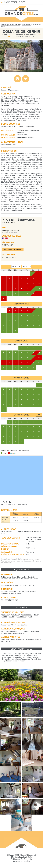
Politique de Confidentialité (21, 859)
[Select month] (16, 267)
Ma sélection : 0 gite (14, 2)
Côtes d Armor (26, 25)
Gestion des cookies (21, 861)
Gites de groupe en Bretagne (11, 25)
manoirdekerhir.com (9, 257)
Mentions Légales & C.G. (22, 857)
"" (6, 615)
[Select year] (27, 267)
